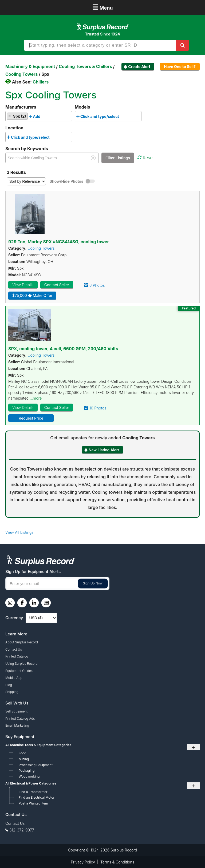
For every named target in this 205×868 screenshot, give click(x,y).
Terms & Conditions (117, 862)
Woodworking (29, 776)
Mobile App (14, 678)
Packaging (27, 771)
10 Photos (98, 408)
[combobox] (39, 116)
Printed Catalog (17, 656)
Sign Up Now (93, 583)
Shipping (12, 692)
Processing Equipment (36, 765)
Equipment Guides (19, 671)
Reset (146, 158)
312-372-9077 (22, 830)
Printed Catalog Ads (20, 718)
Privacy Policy (83, 862)
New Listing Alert (104, 450)
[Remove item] (10, 116)
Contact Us (14, 649)
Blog (9, 685)
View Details (23, 285)
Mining (24, 759)
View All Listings (19, 532)
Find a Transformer (33, 792)
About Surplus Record (22, 642)
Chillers (41, 82)
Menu (102, 7)
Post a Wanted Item (33, 803)
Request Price (31, 418)
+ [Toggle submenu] (193, 747)
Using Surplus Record (21, 664)
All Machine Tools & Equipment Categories (38, 745)
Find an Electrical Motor (37, 797)
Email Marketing (17, 725)
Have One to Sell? (180, 67)
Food (22, 753)
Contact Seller (57, 285)
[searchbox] (43, 117)
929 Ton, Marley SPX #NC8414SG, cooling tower (59, 242)
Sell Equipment (16, 711)
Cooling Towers (41, 248)
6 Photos (97, 285)
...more (36, 398)
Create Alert (139, 67)
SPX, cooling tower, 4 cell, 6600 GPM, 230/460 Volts (63, 349)
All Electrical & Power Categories (31, 783)
